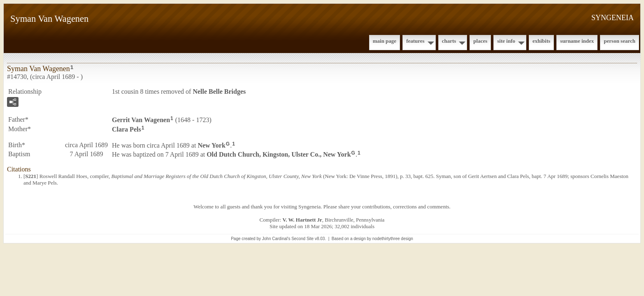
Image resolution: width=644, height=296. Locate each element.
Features (415, 41)
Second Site (302, 239)
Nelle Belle (219, 91)
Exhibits (541, 41)
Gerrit (141, 120)
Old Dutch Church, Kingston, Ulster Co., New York (279, 154)
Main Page (385, 41)
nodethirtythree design (393, 239)
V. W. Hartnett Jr (302, 220)
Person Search (620, 41)
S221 (31, 176)
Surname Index (577, 41)
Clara (127, 129)
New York (211, 145)
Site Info (506, 41)
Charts (449, 41)
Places (480, 41)
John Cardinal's (276, 239)
